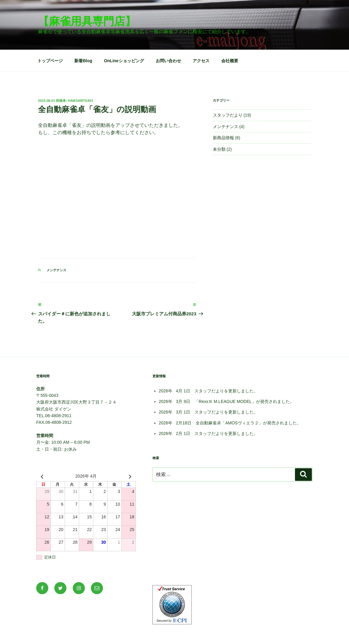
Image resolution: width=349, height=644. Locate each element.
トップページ (50, 61)
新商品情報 (223, 138)
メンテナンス (56, 270)
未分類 (219, 149)
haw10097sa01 (81, 101)
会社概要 (230, 61)
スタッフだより (228, 115)
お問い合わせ (168, 61)
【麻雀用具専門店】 (87, 21)
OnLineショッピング (124, 61)
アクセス (201, 61)
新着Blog (83, 61)
